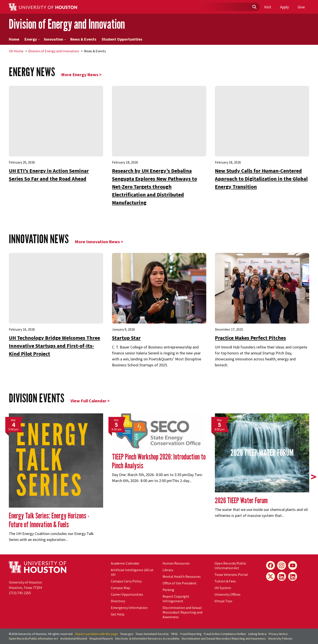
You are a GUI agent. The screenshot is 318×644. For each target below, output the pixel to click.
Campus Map (120, 588)
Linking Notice (257, 634)
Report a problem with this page (97, 634)
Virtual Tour (223, 601)
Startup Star (126, 338)
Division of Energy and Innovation (67, 24)
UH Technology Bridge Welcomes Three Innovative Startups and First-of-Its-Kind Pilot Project (54, 346)
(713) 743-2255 (20, 593)
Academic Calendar (125, 563)
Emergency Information (129, 608)
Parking (168, 590)
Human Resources (176, 563)
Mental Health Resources (182, 576)
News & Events (83, 39)
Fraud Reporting (191, 634)
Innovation (55, 39)
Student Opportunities (122, 39)
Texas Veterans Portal (231, 574)
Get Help (118, 614)
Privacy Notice (278, 634)
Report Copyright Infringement (176, 599)
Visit (268, 7)
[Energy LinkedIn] (282, 576)
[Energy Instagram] (282, 565)
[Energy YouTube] (293, 565)
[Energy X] (271, 576)
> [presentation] (314, 477)
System (223, 588)
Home (14, 39)
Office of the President (180, 583)
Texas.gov (127, 634)
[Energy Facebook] (271, 565)
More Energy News (80, 74)
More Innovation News (97, 242)
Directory (118, 601)
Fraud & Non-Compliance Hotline (225, 634)
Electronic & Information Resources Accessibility (147, 638)
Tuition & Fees (225, 581)
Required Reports (101, 638)
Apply (284, 7)
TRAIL (174, 634)
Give (301, 7)
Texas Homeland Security (152, 634)
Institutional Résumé (74, 638)
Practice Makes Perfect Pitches (250, 338)
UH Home (16, 51)
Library (168, 570)
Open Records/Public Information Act (230, 566)
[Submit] (254, 7)
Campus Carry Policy (126, 581)
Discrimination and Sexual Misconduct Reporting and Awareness (182, 612)
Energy (32, 39)
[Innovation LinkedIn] (293, 576)
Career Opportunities (127, 594)
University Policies (280, 638)
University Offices (227, 594)
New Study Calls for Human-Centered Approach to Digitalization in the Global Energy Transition (261, 179)
